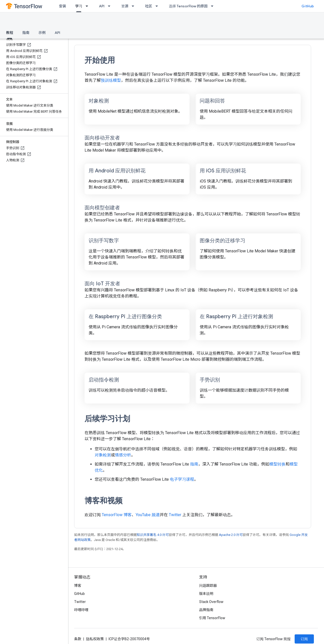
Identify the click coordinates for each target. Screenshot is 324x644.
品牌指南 (206, 610)
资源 (125, 6)
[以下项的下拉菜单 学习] (88, 6)
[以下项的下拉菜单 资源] (134, 6)
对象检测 (103, 455)
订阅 (304, 639)
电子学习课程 (182, 479)
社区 (149, 6)
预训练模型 (111, 80)
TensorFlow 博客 (117, 515)
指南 (26, 33)
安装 (63, 6)
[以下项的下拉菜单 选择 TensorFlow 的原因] (214, 6)
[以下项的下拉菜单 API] (111, 6)
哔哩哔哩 (81, 610)
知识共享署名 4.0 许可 (153, 535)
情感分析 (123, 455)
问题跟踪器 (208, 586)
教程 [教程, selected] (10, 33)
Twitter (175, 515)
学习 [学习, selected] (79, 6)
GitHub (308, 6)
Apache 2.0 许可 (231, 535)
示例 (42, 33)
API (102, 6)
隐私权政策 (95, 639)
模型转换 (277, 464)
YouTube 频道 (148, 515)
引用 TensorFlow (212, 618)
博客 (78, 586)
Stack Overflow (211, 602)
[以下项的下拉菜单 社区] (158, 6)
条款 (78, 639)
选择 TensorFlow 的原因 (188, 6)
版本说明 (206, 594)
